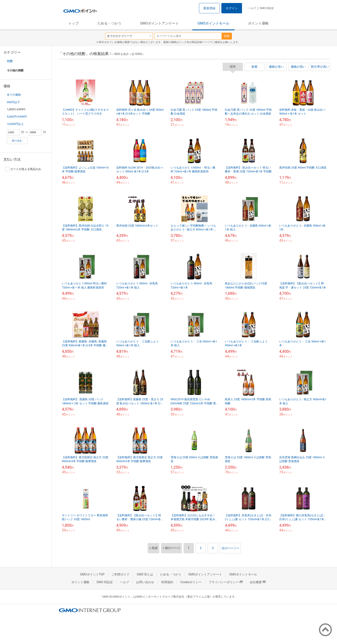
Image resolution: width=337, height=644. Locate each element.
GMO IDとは (145, 574)
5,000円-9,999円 (17, 117)
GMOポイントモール (213, 23)
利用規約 (167, 582)
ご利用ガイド (121, 574)
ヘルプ (252, 8)
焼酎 (10, 61)
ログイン (232, 8)
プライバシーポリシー (226, 582)
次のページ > (230, 548)
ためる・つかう (109, 23)
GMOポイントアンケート (159, 23)
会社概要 (258, 582)
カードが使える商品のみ (23, 169)
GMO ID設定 (267, 8)
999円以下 (13, 102)
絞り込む (17, 141)
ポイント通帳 (258, 23)
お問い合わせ (145, 582)
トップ (74, 23)
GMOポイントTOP (92, 574)
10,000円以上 (15, 124)
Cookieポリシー (191, 582)
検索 (227, 36)
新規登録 (209, 8)
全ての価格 (14, 95)
